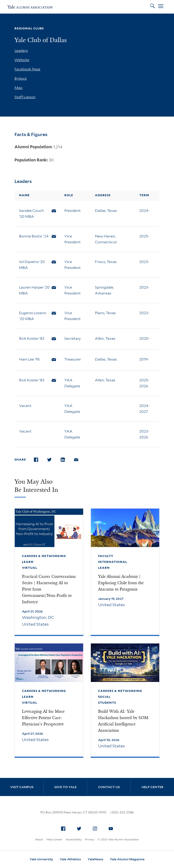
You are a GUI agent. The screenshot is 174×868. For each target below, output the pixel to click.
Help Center (152, 787)
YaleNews (95, 859)
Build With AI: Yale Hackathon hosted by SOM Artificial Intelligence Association (123, 721)
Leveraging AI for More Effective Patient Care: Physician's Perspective (43, 718)
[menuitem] (63, 829)
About (39, 839)
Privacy (90, 839)
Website (22, 60)
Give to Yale (65, 787)
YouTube (112, 828)
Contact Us (109, 787)
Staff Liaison (25, 97)
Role (69, 195)
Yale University (41, 859)
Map (18, 88)
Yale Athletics (70, 859)
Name (24, 195)
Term (144, 195)
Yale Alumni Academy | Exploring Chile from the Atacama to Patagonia (121, 583)
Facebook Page (27, 69)
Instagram (96, 828)
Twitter (80, 828)
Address (103, 195)
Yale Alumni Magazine (127, 859)
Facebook (65, 828)
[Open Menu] (161, 7)
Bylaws (21, 78)
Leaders (21, 51)
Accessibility (74, 839)
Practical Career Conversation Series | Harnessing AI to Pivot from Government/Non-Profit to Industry (49, 589)
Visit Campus (22, 787)
